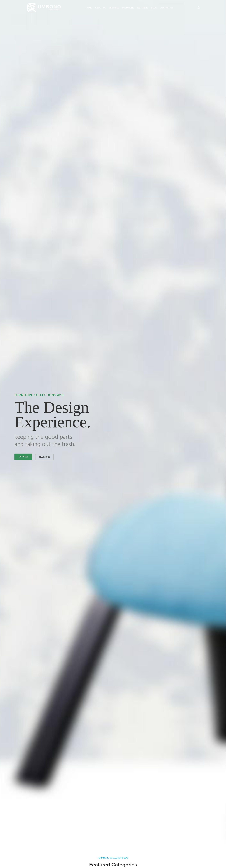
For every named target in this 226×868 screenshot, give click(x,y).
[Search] (199, 8)
